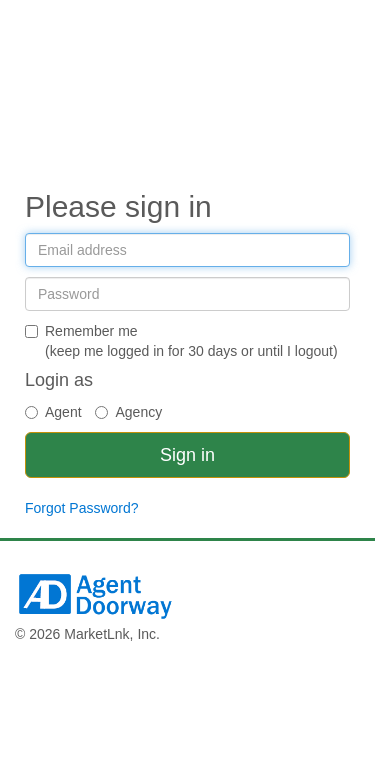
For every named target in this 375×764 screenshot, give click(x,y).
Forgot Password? (82, 508)
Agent (53, 412)
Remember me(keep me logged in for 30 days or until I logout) (181, 341)
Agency (128, 412)
